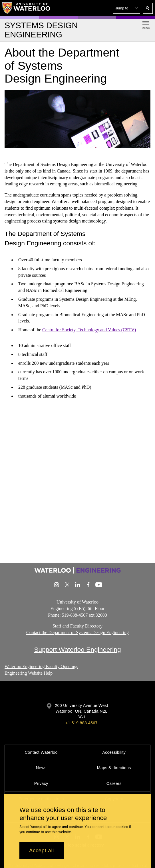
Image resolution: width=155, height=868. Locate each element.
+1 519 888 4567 (81, 723)
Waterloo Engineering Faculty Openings (41, 666)
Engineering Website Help (29, 673)
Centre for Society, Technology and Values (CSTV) (89, 330)
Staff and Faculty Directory (77, 626)
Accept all (42, 851)
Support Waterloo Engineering (77, 650)
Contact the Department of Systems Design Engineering (77, 633)
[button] (126, 8)
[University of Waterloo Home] (27, 8)
